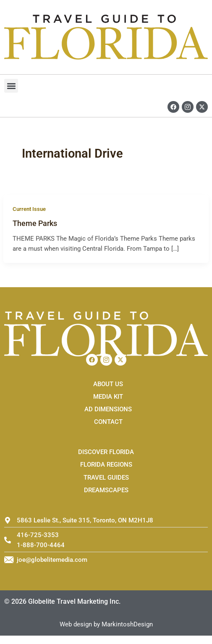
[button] (11, 86)
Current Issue (29, 209)
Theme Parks (35, 223)
